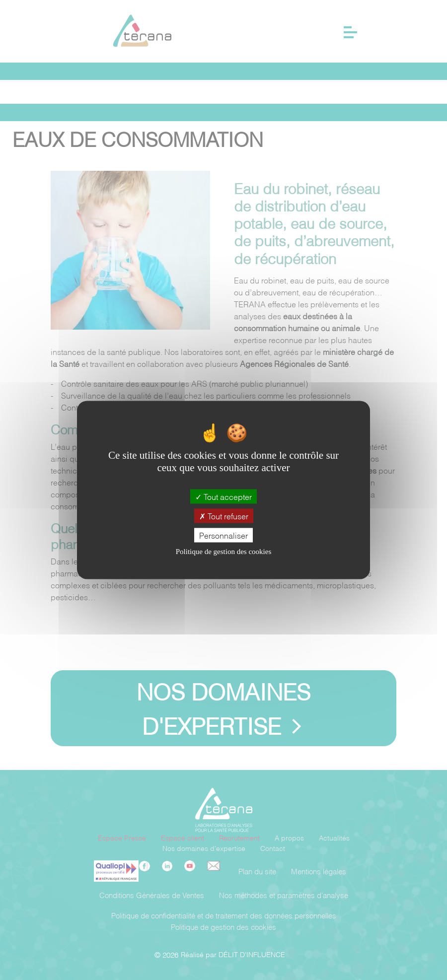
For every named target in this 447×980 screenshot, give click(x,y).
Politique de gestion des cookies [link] (223, 552)
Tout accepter (223, 496)
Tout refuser (224, 516)
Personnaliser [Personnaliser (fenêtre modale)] (223, 535)
